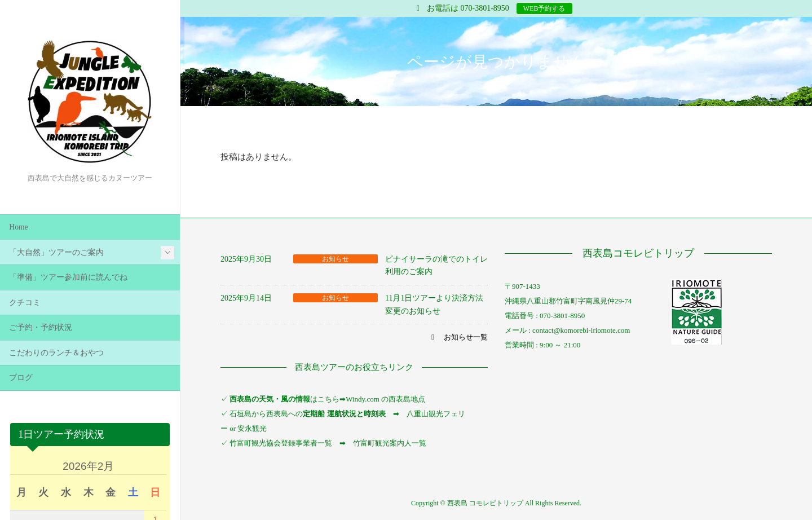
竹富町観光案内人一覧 (390, 443)
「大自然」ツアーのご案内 (56, 252)
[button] (458, 337)
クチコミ (25, 303)
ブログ (21, 378)
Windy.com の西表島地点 (385, 399)
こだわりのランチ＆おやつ (56, 353)
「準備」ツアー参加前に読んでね (68, 277)
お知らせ (336, 259)
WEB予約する (544, 8)
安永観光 (251, 428)
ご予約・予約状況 (41, 327)
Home (18, 227)
